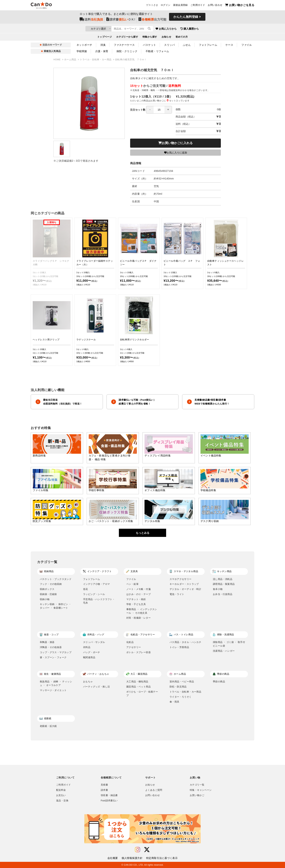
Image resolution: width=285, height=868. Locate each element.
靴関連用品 (89, 657)
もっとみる (143, 533)
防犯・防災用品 (178, 687)
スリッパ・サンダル (94, 642)
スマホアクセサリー (181, 579)
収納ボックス (47, 589)
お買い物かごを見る (240, 6)
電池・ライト (177, 594)
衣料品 (87, 647)
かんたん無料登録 (186, 18)
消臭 (103, 45)
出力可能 (152, 20)
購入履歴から (210, 29)
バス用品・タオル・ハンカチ (185, 642)
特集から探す (150, 37)
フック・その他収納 (51, 584)
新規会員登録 (180, 6)
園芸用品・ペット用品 (139, 687)
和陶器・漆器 (47, 642)
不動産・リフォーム (157, 51)
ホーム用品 (71, 60)
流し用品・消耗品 (223, 579)
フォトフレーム (208, 45)
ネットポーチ (84, 45)
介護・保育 (102, 51)
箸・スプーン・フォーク (53, 657)
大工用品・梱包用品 (137, 682)
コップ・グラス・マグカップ (56, 652)
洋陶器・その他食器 (51, 647)
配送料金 (61, 790)
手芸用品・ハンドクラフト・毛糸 (99, 601)
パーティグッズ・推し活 (96, 687)
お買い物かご (197, 795)
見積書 (104, 785)
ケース (229, 45)
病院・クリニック (127, 51)
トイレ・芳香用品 (179, 647)
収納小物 (45, 599)
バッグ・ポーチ (92, 652)
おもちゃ (88, 682)
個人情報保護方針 (132, 858)
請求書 (104, 790)
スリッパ (169, 45)
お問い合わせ (215, 6)
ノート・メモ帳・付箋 (139, 589)
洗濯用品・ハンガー (224, 651)
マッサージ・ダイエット (53, 690)
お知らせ (166, 37)
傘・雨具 (174, 702)
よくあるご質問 (154, 790)
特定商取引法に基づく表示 (162, 858)
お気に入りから (187, 29)
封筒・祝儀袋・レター (139, 618)
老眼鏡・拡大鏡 (48, 726)
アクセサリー (134, 647)
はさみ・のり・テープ (139, 594)
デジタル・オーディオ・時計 (185, 589)
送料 (91, 20)
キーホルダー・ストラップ (184, 584)
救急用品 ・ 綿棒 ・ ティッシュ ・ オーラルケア (56, 683)
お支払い (61, 795)
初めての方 (182, 37)
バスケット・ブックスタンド (56, 579)
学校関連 (82, 51)
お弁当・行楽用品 (223, 594)
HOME (57, 60)
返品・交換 (62, 801)
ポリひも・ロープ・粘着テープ (142, 694)
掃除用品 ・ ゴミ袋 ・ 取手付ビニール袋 (229, 644)
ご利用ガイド (198, 6)
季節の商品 (219, 682)
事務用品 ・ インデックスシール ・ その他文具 (142, 611)
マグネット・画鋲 (136, 599)
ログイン (166, 6)
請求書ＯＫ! (121, 20)
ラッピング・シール (94, 594)
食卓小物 (218, 589)
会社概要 (113, 858)
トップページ (105, 37)
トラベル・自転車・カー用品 (96, 60)
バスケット (149, 45)
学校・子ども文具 (136, 604)
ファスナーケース (124, 45)
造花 (86, 589)
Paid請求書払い (109, 801)
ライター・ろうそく (181, 697)
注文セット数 (151, 110)
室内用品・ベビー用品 (182, 682)
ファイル (247, 45)
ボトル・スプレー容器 (139, 652)
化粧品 (130, 642)
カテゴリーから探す (127, 37)
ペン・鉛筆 (132, 584)
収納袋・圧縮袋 (48, 594)
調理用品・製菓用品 (224, 584)
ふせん (187, 45)
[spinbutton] (159, 110)
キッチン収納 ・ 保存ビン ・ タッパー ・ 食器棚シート (56, 606)
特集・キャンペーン (201, 790)
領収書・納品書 (109, 795)
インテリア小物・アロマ (96, 584)
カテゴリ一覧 (197, 785)
